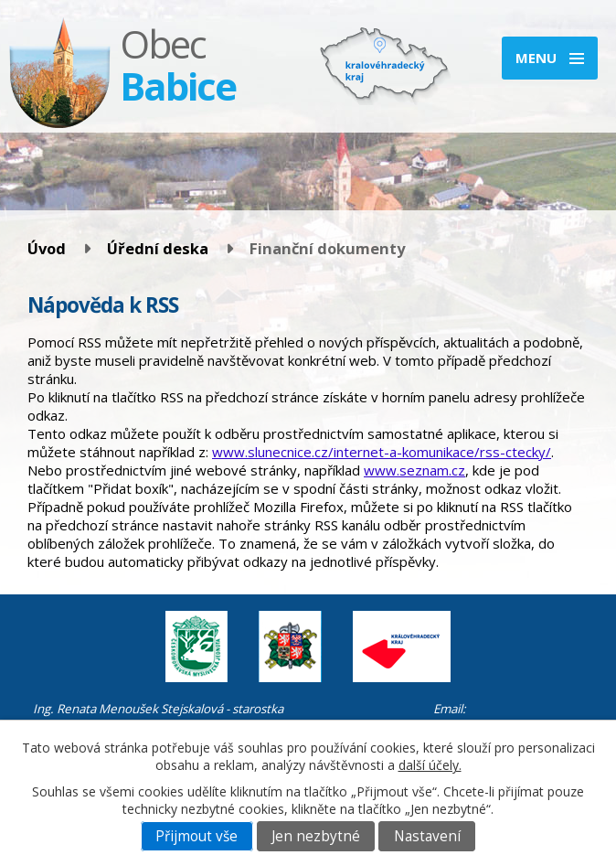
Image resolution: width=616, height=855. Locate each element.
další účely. (430, 765)
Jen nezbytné (316, 836)
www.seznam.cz (414, 470)
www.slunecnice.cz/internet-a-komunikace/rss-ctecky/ (382, 452)
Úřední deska (158, 248)
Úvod (47, 248)
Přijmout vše (196, 836)
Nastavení (427, 836)
